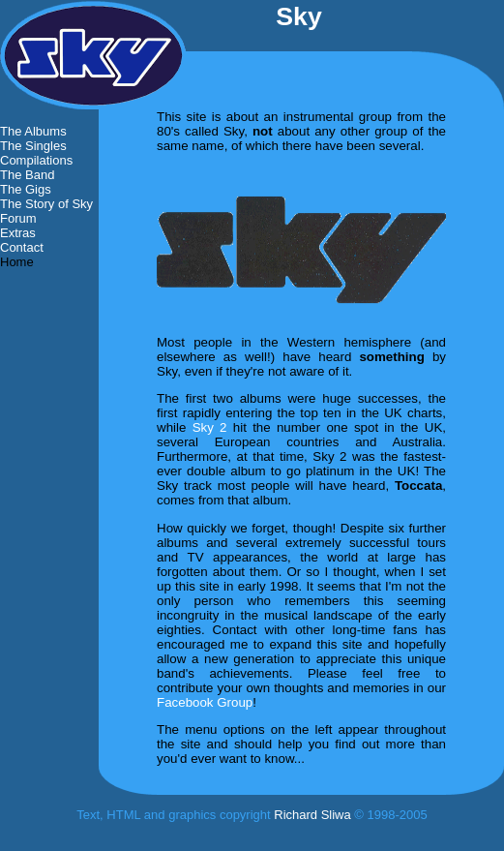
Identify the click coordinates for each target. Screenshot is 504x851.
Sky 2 (210, 427)
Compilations (36, 160)
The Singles (33, 146)
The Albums (33, 131)
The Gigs (26, 189)
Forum (18, 218)
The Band (27, 175)
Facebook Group (205, 702)
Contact (22, 247)
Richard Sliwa (312, 815)
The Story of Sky (46, 204)
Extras (18, 233)
